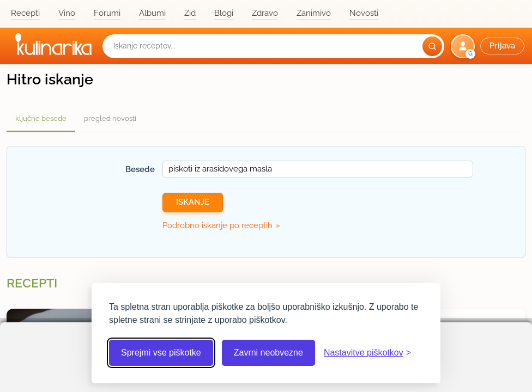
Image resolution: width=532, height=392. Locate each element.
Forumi (107, 13)
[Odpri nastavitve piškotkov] (367, 353)
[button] (489, 46)
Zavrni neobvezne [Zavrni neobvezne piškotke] (268, 353)
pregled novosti (110, 118)
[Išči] (432, 46)
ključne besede (41, 118)
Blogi (224, 13)
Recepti (25, 13)
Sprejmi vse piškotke (161, 353)
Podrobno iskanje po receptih (217, 225)
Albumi (152, 13)
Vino (67, 13)
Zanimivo (314, 13)
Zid (190, 13)
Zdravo (265, 13)
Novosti (364, 13)
